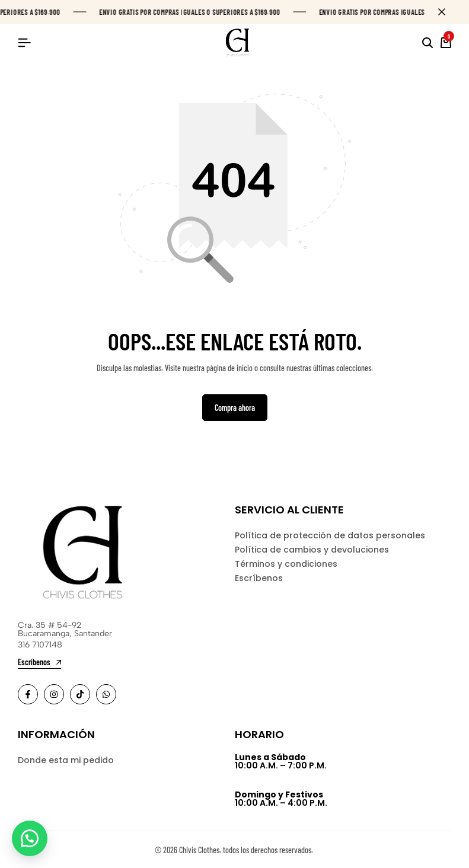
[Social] (28, 694)
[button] (30, 838)
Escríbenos (259, 578)
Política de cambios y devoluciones (312, 550)
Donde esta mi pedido (66, 760)
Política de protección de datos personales (330, 535)
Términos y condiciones (286, 564)
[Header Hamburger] (24, 42)
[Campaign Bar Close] (448, 12)
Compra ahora (235, 408)
